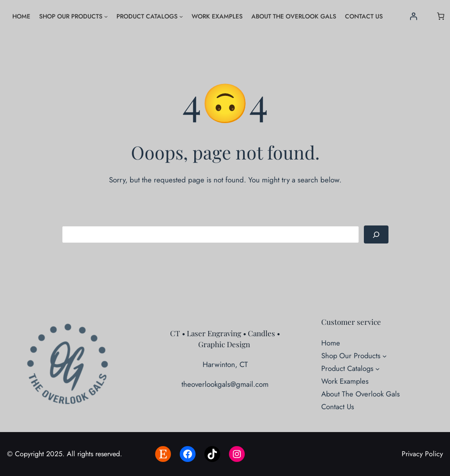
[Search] (376, 235)
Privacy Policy (422, 454)
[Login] (413, 16)
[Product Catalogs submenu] (181, 16)
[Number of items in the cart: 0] (441, 16)
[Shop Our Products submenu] (106, 16)
